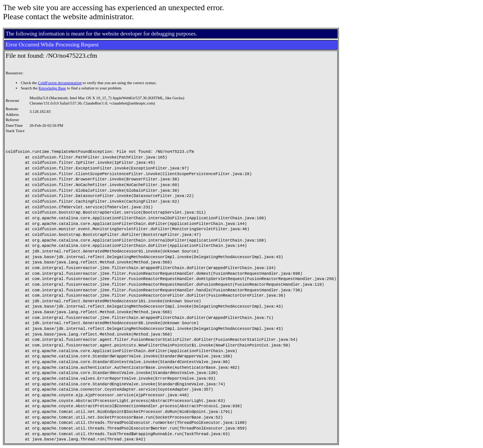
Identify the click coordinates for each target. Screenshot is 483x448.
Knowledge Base (52, 88)
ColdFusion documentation (60, 83)
